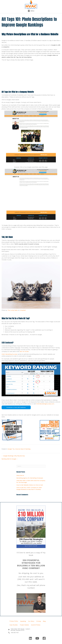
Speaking (23, 621)
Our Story (31, 621)
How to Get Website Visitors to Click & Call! (30, 485)
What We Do (20, 475)
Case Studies (14, 625)
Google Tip (11, 449)
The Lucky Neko (13, 310)
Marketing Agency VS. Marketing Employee (30, 478)
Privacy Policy (14, 621)
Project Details (24, 625)
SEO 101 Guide (24, 351)
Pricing (39, 621)
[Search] (31, 466)
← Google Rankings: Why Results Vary (13, 456)
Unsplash (23, 310)
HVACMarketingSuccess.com (45, 404)
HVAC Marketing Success (9, 354)
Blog (44, 621)
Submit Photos (36, 625)
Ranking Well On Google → (10, 459)
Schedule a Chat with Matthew (16, 407)
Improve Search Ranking (23, 449)
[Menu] (31, 11)
